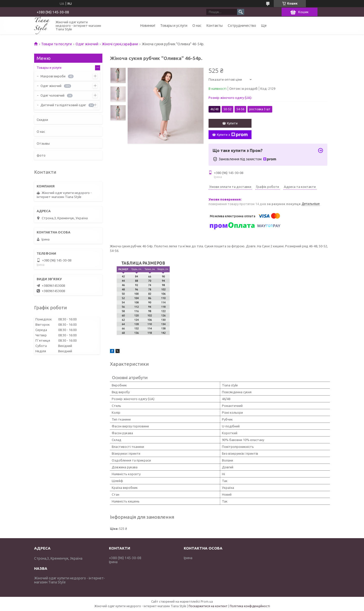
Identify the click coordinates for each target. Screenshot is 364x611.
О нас (197, 26)
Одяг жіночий (87, 44)
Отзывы (43, 143)
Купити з (232, 135)
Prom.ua (207, 602)
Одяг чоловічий (52, 95)
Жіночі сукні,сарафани (120, 44)
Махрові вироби (53, 76)
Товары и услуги (174, 26)
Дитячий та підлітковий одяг (63, 105)
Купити (232, 123)
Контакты (215, 26)
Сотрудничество (242, 26)
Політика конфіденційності (250, 606)
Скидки (42, 120)
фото (41, 155)
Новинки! (148, 26)
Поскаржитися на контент (208, 606)
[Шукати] (241, 12)
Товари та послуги (56, 44)
